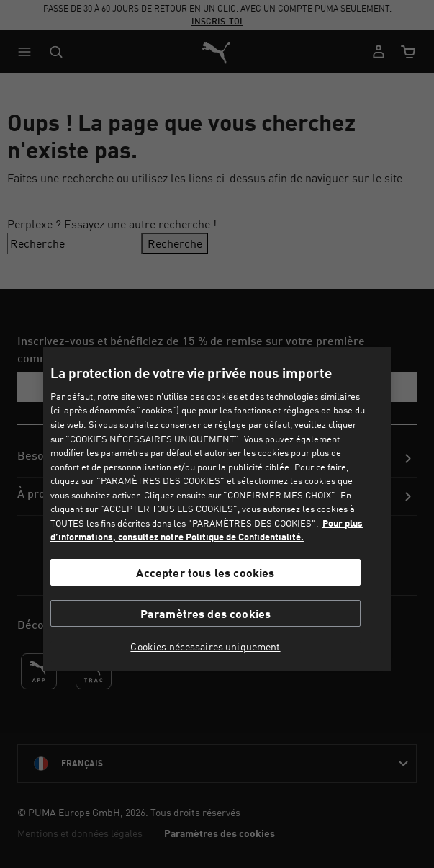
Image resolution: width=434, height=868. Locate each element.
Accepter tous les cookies (205, 572)
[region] (217, 509)
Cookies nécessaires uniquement (205, 647)
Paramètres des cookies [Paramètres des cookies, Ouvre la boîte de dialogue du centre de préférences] (206, 613)
